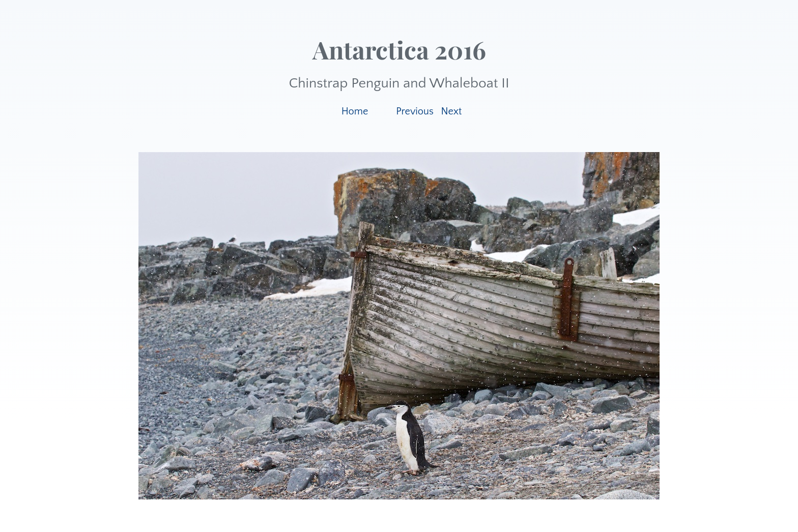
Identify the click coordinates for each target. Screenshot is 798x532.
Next (452, 111)
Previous (415, 111)
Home (355, 111)
